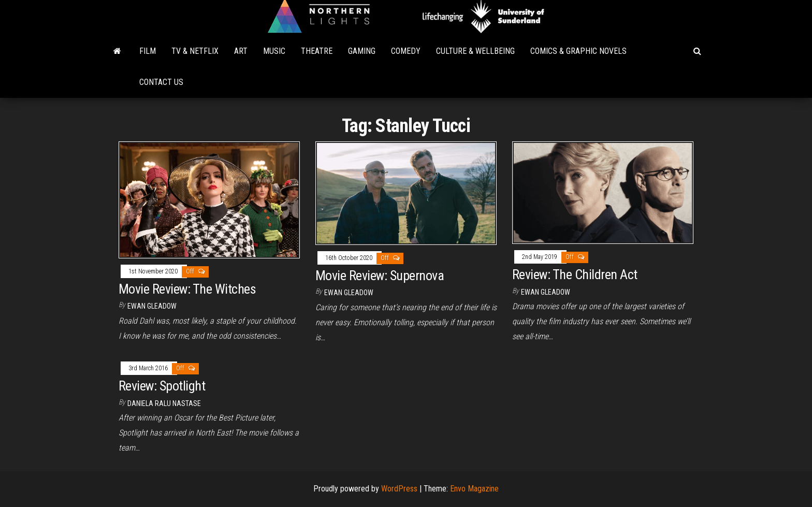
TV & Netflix (195, 51)
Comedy (406, 51)
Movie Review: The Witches (187, 289)
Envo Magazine (474, 489)
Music (274, 51)
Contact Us (161, 82)
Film (148, 51)
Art (241, 51)
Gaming (362, 51)
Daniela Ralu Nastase (164, 403)
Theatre (317, 51)
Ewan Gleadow (152, 306)
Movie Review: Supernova (380, 276)
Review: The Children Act (575, 274)
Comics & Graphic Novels (578, 51)
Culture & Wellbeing (475, 51)
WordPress (399, 489)
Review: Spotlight (162, 386)
